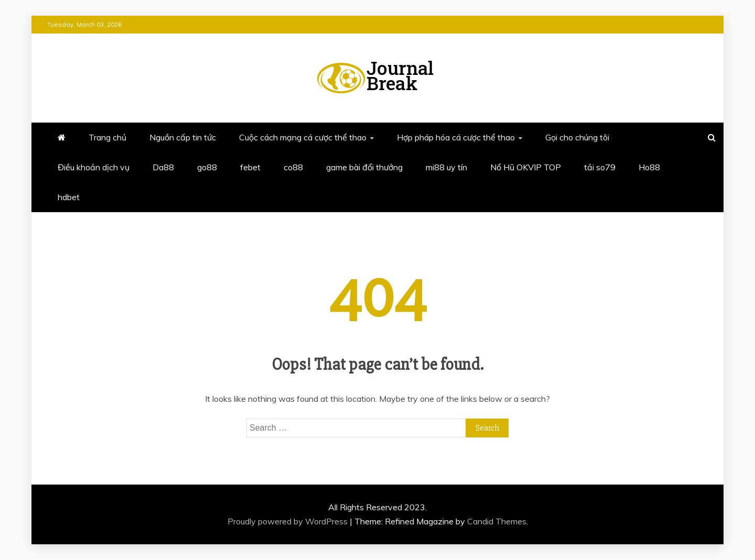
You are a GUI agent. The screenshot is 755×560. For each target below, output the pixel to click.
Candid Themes (497, 521)
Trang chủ (107, 137)
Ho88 (649, 167)
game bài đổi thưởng (364, 167)
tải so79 (600, 167)
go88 (207, 167)
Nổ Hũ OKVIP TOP (526, 167)
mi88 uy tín (446, 167)
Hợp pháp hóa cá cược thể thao (456, 137)
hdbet (69, 197)
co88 (293, 167)
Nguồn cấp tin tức (183, 137)
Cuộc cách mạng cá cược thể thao (303, 137)
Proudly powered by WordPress (289, 521)
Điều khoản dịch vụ (94, 167)
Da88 (163, 167)
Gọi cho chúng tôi (577, 137)
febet (250, 167)
